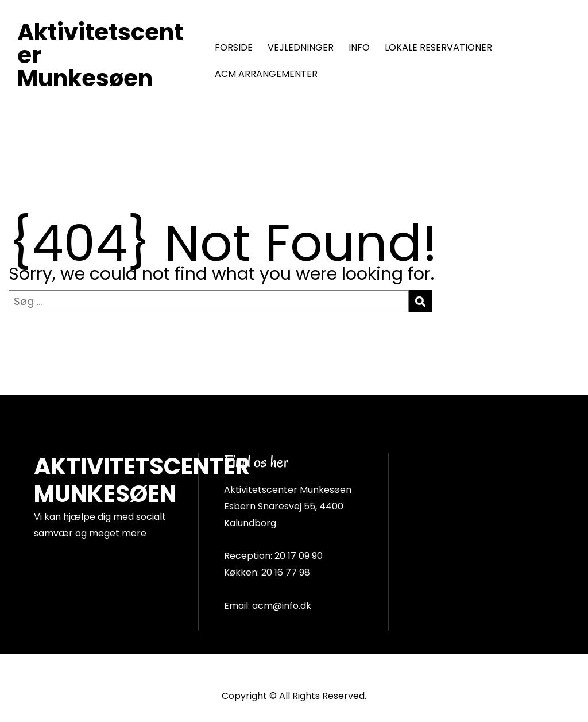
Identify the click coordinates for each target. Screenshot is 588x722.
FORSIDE (234, 47)
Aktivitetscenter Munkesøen (100, 55)
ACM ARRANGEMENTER (266, 74)
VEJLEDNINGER (301, 47)
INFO (359, 47)
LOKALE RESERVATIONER (438, 47)
